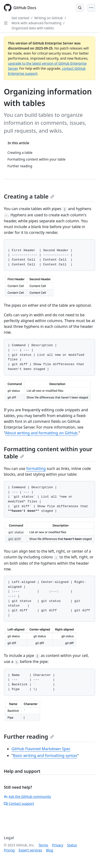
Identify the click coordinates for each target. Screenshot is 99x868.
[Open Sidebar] (6, 23)
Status (72, 845)
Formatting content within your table (48, 453)
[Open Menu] (91, 8)
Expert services (30, 850)
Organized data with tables (33, 28)
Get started (20, 18)
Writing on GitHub (49, 18)
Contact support (19, 803)
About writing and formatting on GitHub (41, 433)
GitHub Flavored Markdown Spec (41, 749)
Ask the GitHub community (27, 796)
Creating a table (29, 196)
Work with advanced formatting (36, 23)
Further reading (29, 736)
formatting (36, 468)
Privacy (58, 845)
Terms (43, 845)
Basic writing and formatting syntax (45, 756)
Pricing (9, 850)
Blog (50, 850)
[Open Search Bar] (80, 8)
